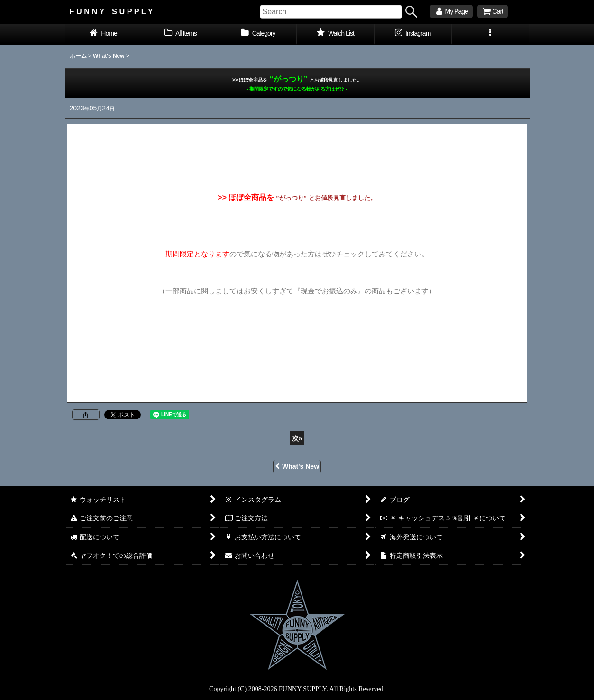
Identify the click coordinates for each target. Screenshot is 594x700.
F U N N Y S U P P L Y (111, 11)
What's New (297, 466)
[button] (490, 34)
